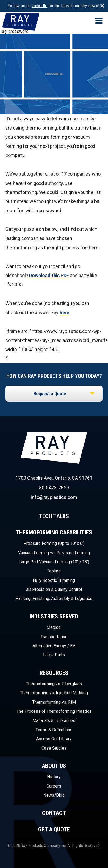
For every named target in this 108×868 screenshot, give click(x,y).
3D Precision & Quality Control (54, 589)
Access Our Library (54, 739)
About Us (54, 766)
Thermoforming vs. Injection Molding (54, 693)
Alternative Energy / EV (54, 646)
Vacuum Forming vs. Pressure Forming (54, 553)
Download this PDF (49, 275)
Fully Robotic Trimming (54, 580)
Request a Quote (50, 394)
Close (102, 6)
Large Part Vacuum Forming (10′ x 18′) (54, 562)
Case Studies (54, 748)
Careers (54, 786)
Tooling (54, 571)
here (64, 313)
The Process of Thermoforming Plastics (54, 711)
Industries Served (54, 616)
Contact (54, 813)
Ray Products (66, 457)
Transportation (54, 637)
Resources (54, 673)
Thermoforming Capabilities (54, 532)
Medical (54, 627)
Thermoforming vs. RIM (54, 702)
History (54, 777)
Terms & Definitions (54, 730)
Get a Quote (54, 829)
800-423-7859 (54, 488)
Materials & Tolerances (54, 721)
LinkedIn (40, 6)
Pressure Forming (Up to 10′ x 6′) (54, 543)
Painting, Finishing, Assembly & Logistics (54, 598)
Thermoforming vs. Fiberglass (54, 684)
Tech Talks (54, 516)
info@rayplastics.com (54, 497)
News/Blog (54, 795)
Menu (99, 21)
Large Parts (54, 655)
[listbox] (54, 394)
